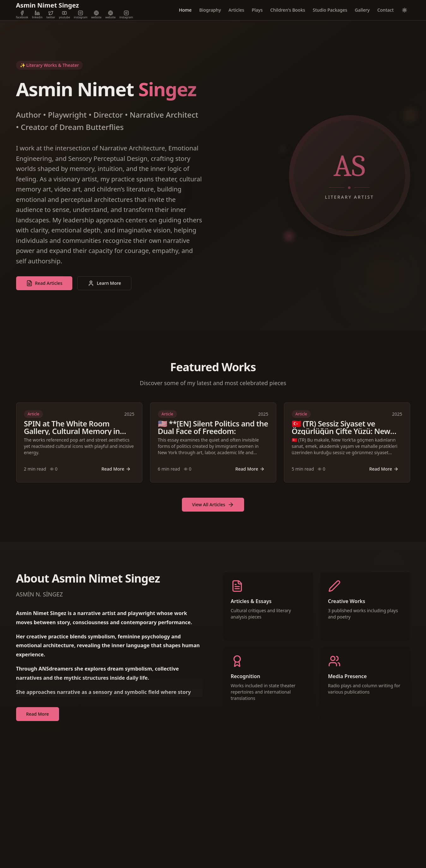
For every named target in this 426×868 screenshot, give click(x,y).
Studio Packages (330, 10)
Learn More (104, 283)
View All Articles (213, 505)
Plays (257, 10)
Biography (210, 10)
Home (185, 10)
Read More (116, 469)
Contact (386, 10)
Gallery (362, 10)
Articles (237, 10)
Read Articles (44, 283)
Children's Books (288, 10)
